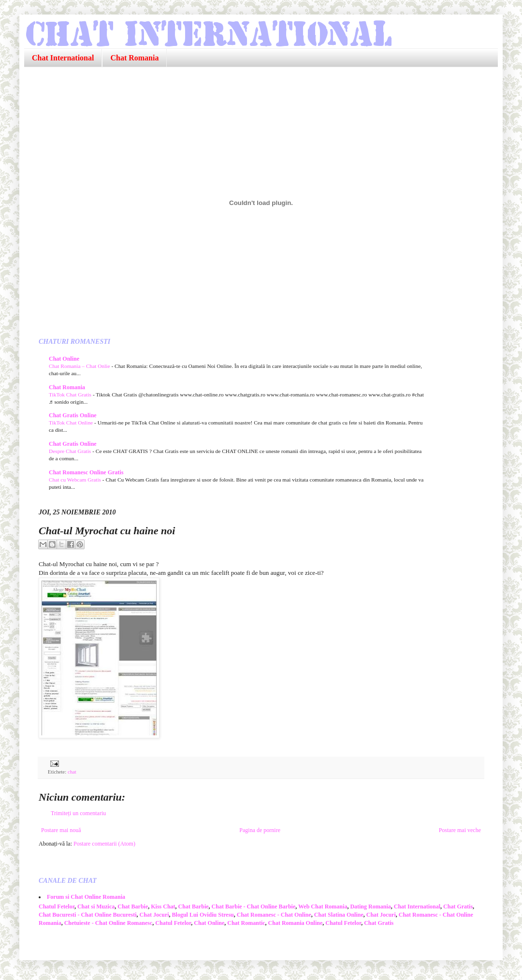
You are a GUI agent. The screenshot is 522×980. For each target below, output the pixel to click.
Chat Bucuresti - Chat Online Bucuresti (88, 915)
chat (72, 772)
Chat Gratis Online (73, 415)
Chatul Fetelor (57, 907)
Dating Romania (370, 907)
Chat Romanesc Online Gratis (86, 472)
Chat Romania (134, 58)
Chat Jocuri (154, 915)
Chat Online (64, 359)
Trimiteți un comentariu (78, 813)
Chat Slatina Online (339, 915)
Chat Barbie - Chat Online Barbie (254, 907)
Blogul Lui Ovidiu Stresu (203, 915)
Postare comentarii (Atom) (104, 844)
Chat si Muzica (96, 907)
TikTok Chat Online (72, 423)
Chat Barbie (133, 907)
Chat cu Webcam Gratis (76, 480)
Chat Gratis (458, 907)
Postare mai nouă (61, 830)
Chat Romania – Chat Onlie (80, 366)
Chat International (63, 58)
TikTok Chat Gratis (71, 395)
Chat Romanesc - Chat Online (274, 915)
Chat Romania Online (296, 923)
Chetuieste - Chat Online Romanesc (109, 923)
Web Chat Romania (323, 907)
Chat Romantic (246, 923)
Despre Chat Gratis (71, 451)
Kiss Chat (163, 907)
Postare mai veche (460, 830)
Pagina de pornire (260, 830)
